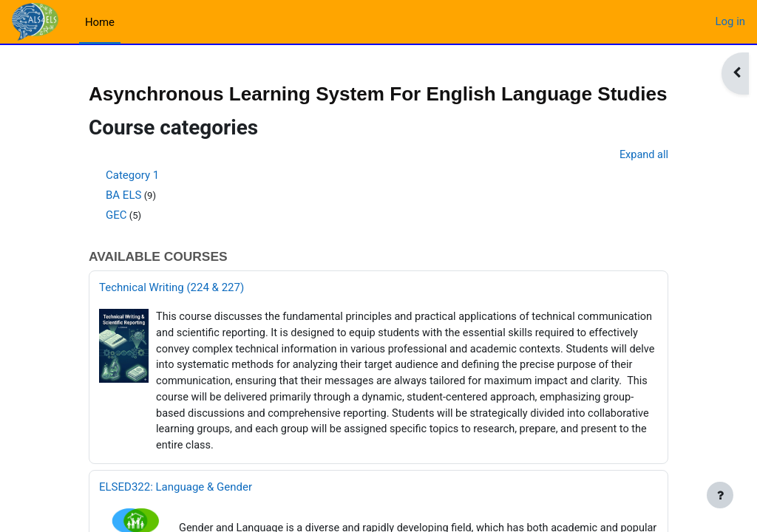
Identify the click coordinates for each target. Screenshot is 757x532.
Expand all (643, 180)
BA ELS (123, 219)
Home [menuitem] (100, 22)
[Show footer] (720, 495)
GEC (116, 239)
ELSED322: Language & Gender (176, 517)
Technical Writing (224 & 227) (172, 313)
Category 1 (132, 199)
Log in (730, 21)
